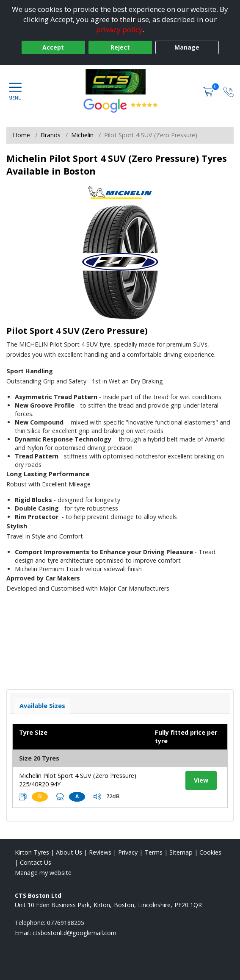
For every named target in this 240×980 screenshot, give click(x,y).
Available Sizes (42, 706)
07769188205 (66, 923)
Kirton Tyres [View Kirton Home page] (32, 852)
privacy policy (119, 29)
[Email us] (74, 933)
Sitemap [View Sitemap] (181, 852)
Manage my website (43, 873)
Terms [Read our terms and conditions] (153, 852)
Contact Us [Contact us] (36, 862)
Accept (53, 47)
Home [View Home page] (21, 135)
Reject (120, 47)
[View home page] (120, 82)
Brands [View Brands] (51, 135)
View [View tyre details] (201, 780)
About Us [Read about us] (69, 852)
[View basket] (209, 91)
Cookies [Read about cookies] (210, 852)
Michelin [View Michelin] (82, 135)
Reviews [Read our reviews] (100, 852)
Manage (187, 47)
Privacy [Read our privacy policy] (128, 852)
